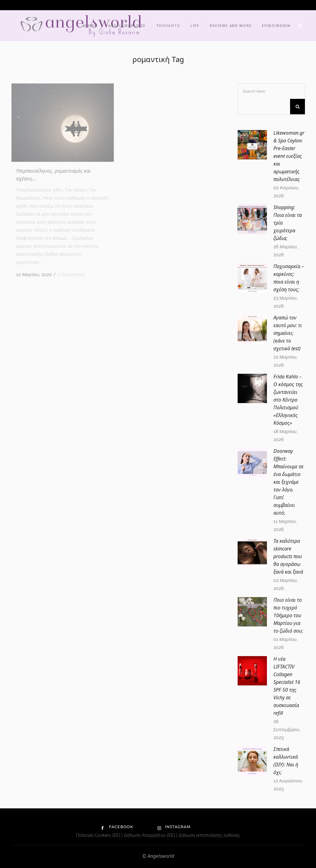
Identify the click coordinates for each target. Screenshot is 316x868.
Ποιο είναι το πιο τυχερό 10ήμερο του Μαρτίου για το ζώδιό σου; (288, 615)
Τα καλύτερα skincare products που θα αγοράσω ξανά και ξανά (288, 556)
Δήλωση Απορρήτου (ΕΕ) (150, 835)
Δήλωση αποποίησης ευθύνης (209, 835)
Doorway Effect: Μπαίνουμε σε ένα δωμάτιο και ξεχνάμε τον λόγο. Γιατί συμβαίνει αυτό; (289, 482)
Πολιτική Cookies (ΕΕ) (99, 835)
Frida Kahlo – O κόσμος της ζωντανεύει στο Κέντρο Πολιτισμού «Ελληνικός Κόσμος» (288, 400)
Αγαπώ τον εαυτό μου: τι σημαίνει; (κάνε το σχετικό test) (288, 333)
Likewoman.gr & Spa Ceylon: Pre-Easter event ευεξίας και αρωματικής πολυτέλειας (289, 156)
